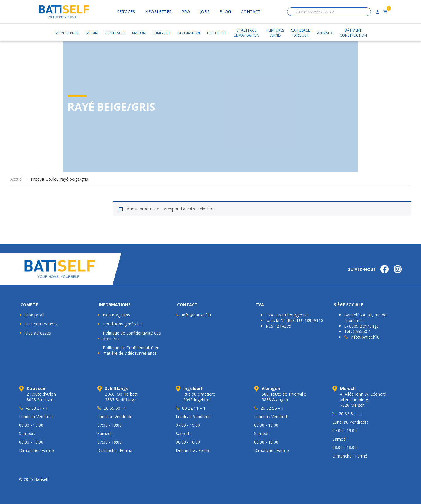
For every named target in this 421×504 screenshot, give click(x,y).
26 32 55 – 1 (272, 408)
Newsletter (158, 12)
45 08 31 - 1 (37, 408)
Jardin (92, 33)
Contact (251, 12)
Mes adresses (38, 333)
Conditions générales (123, 324)
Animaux (325, 33)
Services (126, 12)
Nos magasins (117, 315)
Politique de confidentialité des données (132, 336)
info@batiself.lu (197, 315)
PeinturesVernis (275, 33)
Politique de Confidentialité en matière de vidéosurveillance (131, 350)
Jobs (205, 12)
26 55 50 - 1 (115, 408)
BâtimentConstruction (353, 33)
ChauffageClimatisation (246, 33)
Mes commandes (41, 324)
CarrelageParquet (300, 33)
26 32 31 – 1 (351, 414)
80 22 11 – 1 (194, 408)
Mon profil (34, 315)
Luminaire (162, 33)
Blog (225, 12)
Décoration (189, 33)
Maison (139, 33)
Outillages (115, 33)
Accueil (17, 179)
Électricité (217, 33)
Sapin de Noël (67, 33)
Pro (186, 12)
